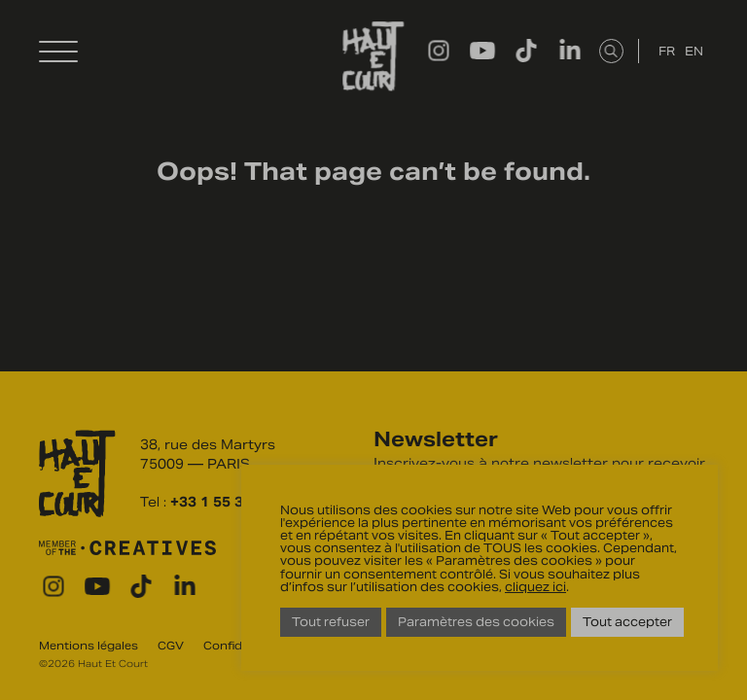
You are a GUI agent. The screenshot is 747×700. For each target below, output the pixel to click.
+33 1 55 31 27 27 (232, 502)
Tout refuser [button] (331, 622)
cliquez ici (535, 587)
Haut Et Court (373, 56)
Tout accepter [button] (627, 622)
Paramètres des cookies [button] (476, 622)
